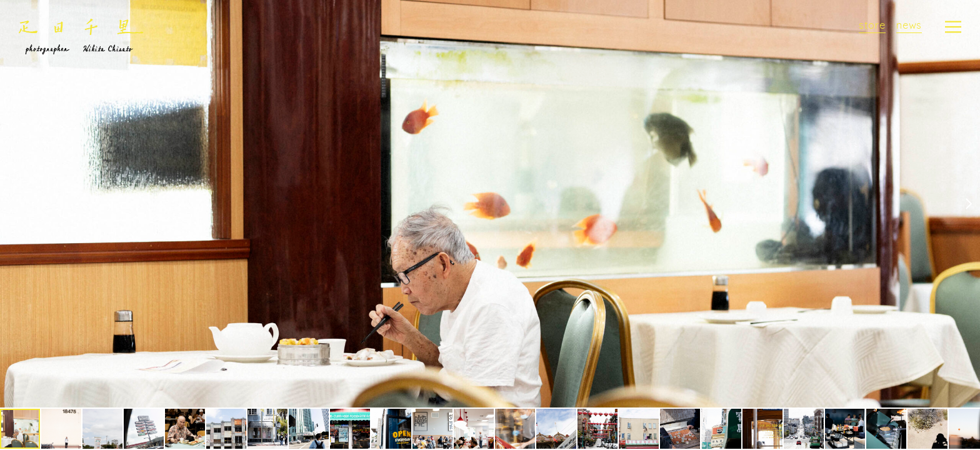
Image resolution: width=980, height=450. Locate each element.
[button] (969, 204)
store (872, 25)
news (909, 25)
